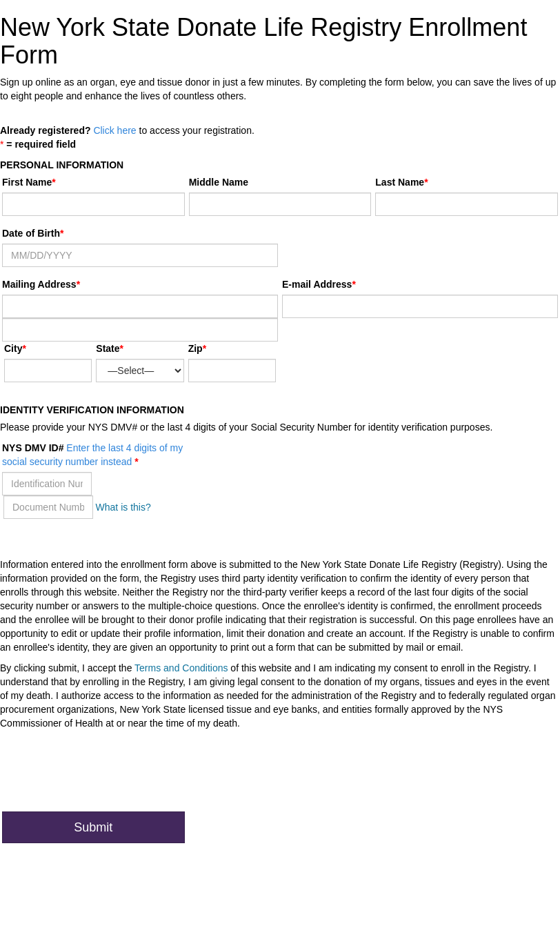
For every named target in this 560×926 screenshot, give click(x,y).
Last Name (400, 182)
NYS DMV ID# (92, 455)
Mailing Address (41, 284)
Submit (93, 827)
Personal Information (62, 165)
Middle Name (219, 182)
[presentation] (107, 774)
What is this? (123, 507)
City (13, 348)
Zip (196, 348)
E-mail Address (317, 284)
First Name (27, 182)
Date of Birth (31, 233)
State (108, 348)
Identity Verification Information (92, 410)
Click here (114, 130)
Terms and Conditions (181, 668)
